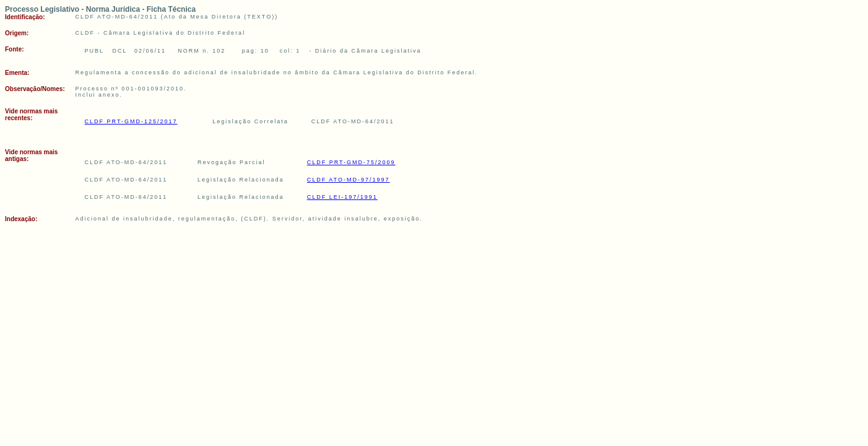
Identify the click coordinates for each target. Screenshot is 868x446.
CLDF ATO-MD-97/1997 (349, 180)
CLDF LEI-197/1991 (342, 197)
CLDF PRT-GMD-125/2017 (131, 121)
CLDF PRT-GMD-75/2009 (351, 162)
